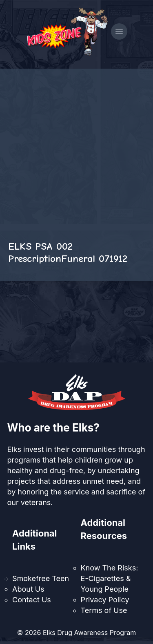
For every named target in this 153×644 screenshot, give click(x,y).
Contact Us (32, 600)
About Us (28, 589)
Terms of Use (104, 610)
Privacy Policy (105, 600)
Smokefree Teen (41, 578)
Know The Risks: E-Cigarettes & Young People (110, 578)
